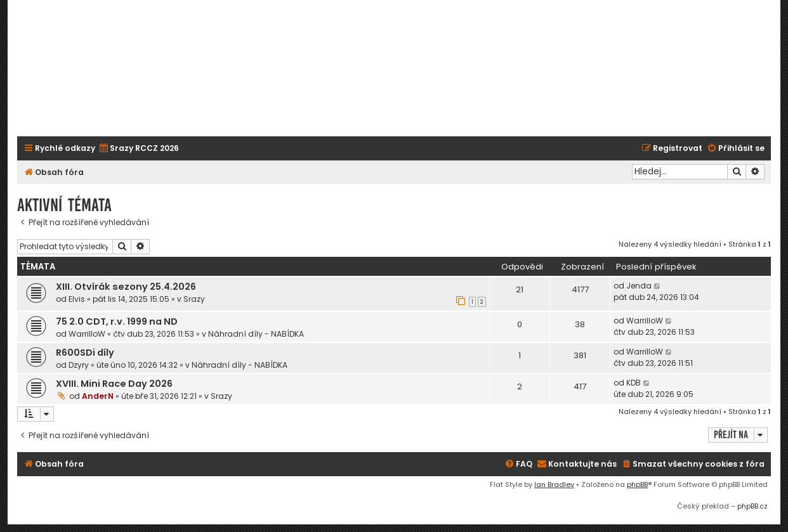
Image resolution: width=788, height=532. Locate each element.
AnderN (98, 396)
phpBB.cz (752, 506)
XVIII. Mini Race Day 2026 (114, 384)
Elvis (77, 299)
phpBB (637, 484)
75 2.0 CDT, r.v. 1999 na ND (117, 321)
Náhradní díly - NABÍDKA (256, 334)
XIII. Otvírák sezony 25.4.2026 (126, 287)
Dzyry (79, 365)
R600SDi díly (85, 353)
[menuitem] (139, 149)
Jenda (639, 286)
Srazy (194, 299)
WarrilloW (87, 334)
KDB (634, 383)
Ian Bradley (554, 484)
